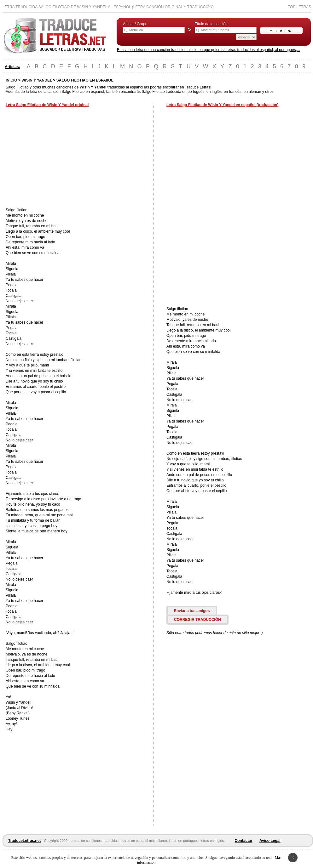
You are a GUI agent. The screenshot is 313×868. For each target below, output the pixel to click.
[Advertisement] (59, 158)
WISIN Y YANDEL (37, 80)
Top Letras (299, 7)
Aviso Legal (270, 841)
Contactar (244, 841)
